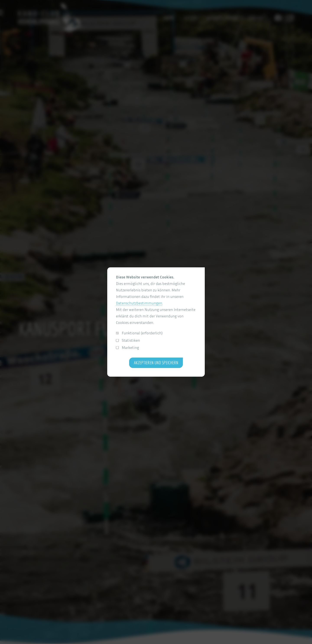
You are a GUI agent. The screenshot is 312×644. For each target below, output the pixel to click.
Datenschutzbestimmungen (139, 303)
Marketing (127, 347)
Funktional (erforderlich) (139, 333)
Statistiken (128, 340)
